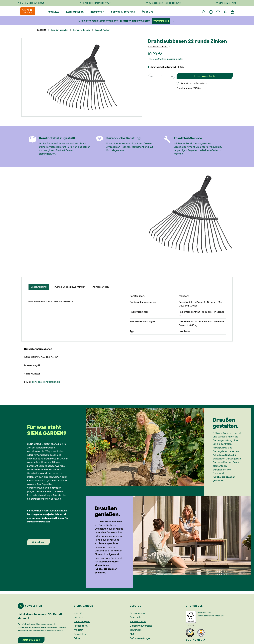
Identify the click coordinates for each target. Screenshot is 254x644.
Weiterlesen (38, 542)
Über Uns (79, 613)
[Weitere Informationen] (174, 21)
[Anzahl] (162, 76)
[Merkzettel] (218, 12)
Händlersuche (138, 621)
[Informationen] (211, 12)
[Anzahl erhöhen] (172, 76)
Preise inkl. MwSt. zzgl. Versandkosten (166, 59)
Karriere (78, 617)
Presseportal (81, 626)
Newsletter (80, 634)
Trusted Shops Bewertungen (70, 287)
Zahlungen (136, 630)
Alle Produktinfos (159, 47)
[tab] (39, 287)
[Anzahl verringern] (151, 76)
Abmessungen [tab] (101, 287)
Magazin (79, 630)
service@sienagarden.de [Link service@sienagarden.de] (46, 382)
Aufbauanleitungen (140, 638)
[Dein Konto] (225, 12)
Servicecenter (138, 613)
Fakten (78, 638)
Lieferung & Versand (141, 626)
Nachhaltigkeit (82, 621)
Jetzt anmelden (31, 640)
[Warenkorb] (233, 12)
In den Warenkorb (205, 76)
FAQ (132, 634)
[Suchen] (204, 12)
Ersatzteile (136, 617)
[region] (82, 77)
